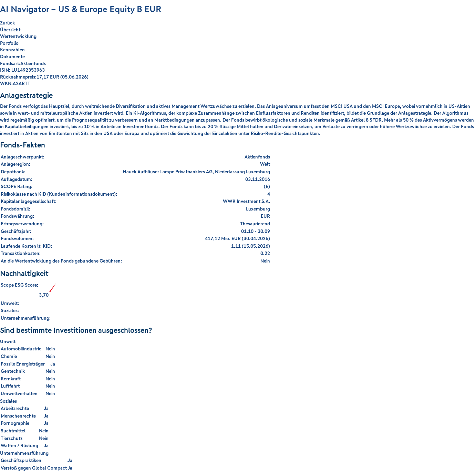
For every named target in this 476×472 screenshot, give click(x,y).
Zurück (7, 23)
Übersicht (10, 30)
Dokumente (12, 57)
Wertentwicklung (18, 36)
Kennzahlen (12, 50)
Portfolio (9, 43)
